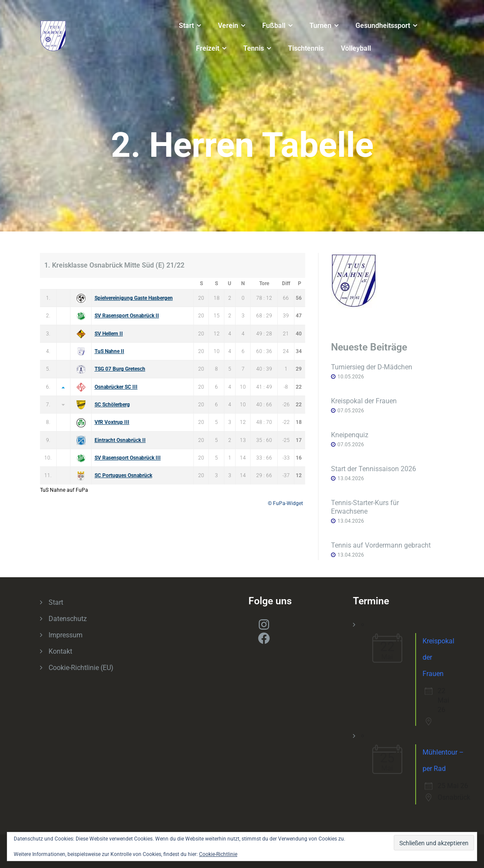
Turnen (320, 26)
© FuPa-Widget (285, 503)
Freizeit (208, 48)
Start (186, 26)
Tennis (254, 48)
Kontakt (60, 651)
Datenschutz (68, 619)
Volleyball (356, 48)
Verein (228, 26)
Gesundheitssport (383, 26)
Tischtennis (306, 48)
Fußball (274, 26)
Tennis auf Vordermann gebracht (381, 545)
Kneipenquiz (350, 435)
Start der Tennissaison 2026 (374, 469)
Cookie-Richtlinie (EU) (81, 668)
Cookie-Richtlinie (218, 854)
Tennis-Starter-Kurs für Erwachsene (365, 507)
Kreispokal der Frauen (364, 401)
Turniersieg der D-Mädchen (372, 367)
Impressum (66, 635)
